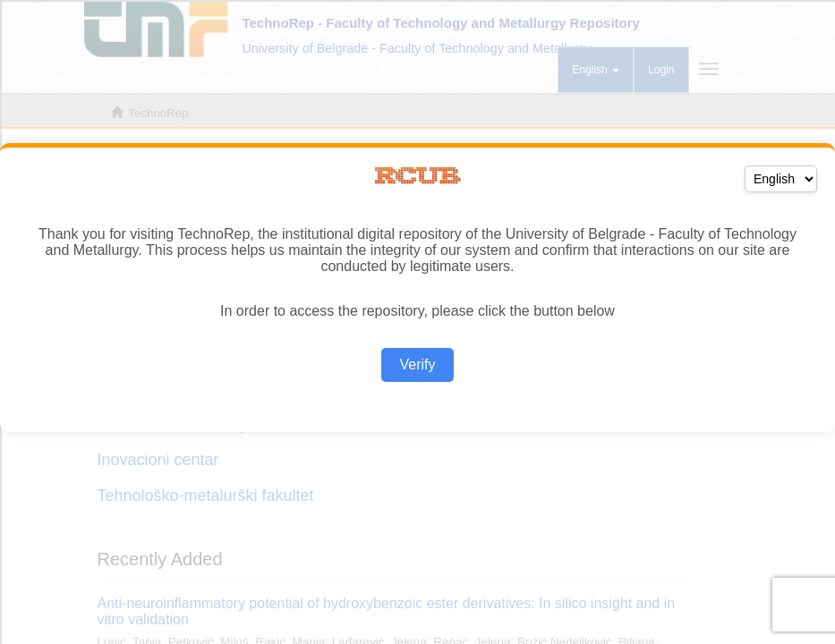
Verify (417, 364)
